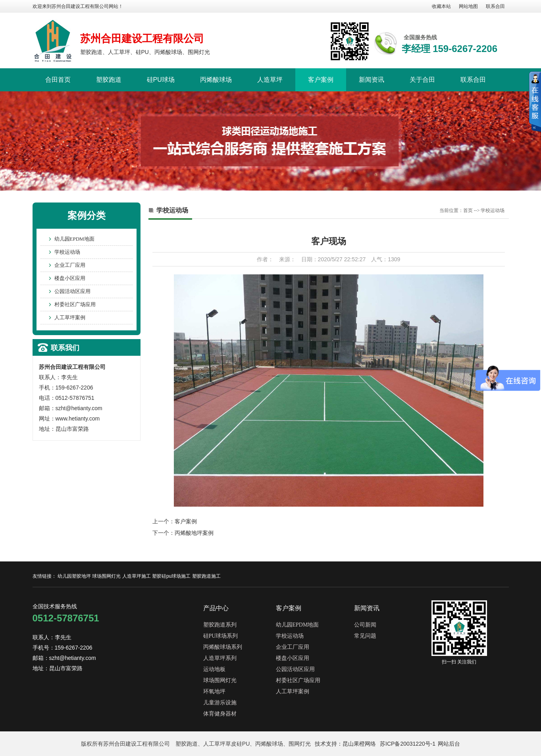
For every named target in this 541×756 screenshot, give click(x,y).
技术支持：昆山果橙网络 (345, 744)
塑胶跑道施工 (206, 576)
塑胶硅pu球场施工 (171, 576)
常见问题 (365, 636)
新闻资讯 (372, 80)
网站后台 (449, 744)
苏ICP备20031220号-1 (408, 744)
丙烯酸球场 (216, 80)
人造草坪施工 (137, 576)
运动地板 (214, 669)
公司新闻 (365, 625)
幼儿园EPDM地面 (74, 239)
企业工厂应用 (70, 265)
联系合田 (495, 6)
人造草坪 (270, 80)
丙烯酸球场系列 (223, 647)
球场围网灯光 (106, 576)
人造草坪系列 (220, 658)
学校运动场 (67, 252)
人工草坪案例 (70, 317)
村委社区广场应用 (75, 304)
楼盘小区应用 (70, 278)
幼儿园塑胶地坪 (74, 576)
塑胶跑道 (109, 80)
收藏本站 (441, 6)
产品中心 (216, 608)
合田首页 (58, 80)
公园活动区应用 (72, 291)
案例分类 (87, 215)
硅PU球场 (161, 80)
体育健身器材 (220, 714)
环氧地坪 (214, 691)
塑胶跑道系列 (220, 625)
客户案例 (321, 80)
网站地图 (468, 6)
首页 (468, 210)
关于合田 (422, 80)
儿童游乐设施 (220, 703)
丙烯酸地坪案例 (194, 533)
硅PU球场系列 (221, 636)
